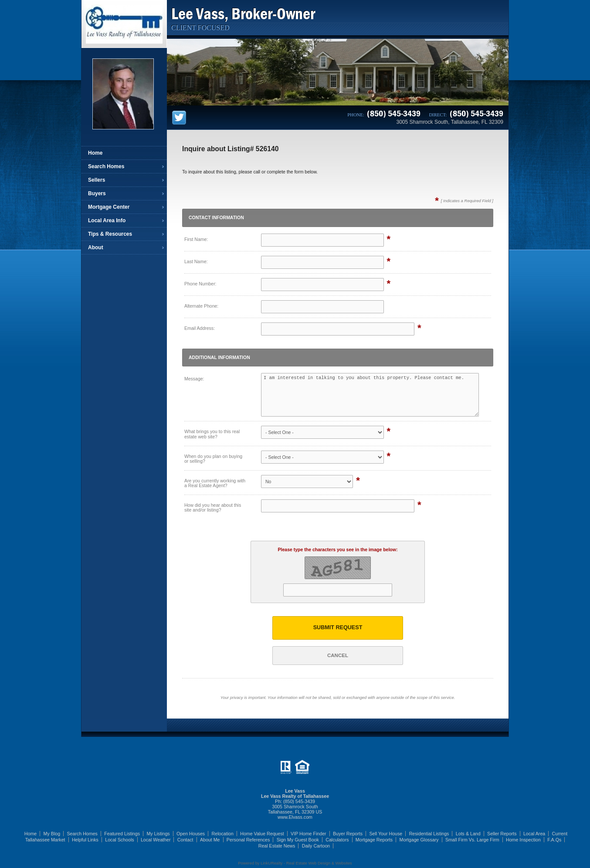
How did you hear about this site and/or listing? (213, 508)
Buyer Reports (348, 834)
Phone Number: (200, 284)
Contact (185, 840)
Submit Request (338, 627)
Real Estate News (277, 846)
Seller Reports (502, 834)
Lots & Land (468, 834)
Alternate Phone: (201, 306)
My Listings (158, 834)
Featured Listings (122, 834)
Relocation (223, 834)
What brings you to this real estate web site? (212, 434)
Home (95, 153)
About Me (210, 840)
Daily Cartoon (316, 846)
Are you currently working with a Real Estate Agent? (215, 483)
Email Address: (200, 328)
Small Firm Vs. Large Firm (472, 840)
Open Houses (191, 834)
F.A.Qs (554, 840)
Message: (194, 379)
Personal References (248, 840)
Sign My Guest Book (298, 840)
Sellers (97, 180)
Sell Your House (386, 834)
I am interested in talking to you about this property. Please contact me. (370, 395)
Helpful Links (85, 840)
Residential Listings (429, 834)
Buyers (97, 193)
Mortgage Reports (374, 840)
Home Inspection (523, 840)
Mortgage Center (109, 207)
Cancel (338, 655)
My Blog (52, 834)
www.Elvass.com (295, 817)
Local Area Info (107, 220)
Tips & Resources (110, 234)
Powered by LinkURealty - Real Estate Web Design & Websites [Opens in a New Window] (295, 863)
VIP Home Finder (309, 834)
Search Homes (106, 166)
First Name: (196, 239)
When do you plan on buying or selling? (213, 459)
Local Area (534, 834)
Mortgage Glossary (419, 840)
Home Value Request (262, 834)
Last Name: (196, 261)
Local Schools (119, 840)
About (96, 248)
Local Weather (156, 840)
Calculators (337, 840)
